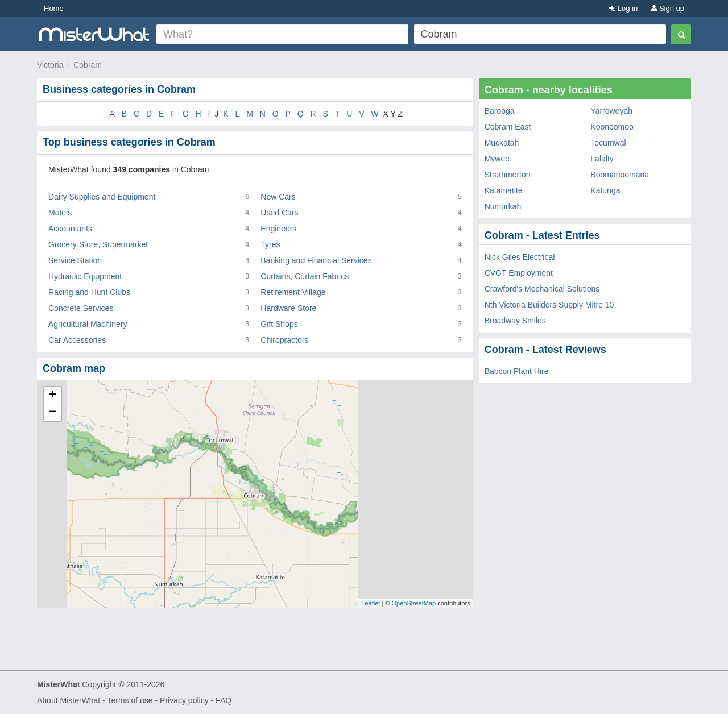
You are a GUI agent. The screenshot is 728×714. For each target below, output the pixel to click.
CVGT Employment (519, 273)
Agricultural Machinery (88, 324)
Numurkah (503, 206)
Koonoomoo (612, 127)
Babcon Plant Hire (517, 371)
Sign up (668, 8)
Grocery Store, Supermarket (98, 244)
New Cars (278, 197)
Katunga (605, 190)
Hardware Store (288, 308)
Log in (623, 8)
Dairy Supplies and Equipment (102, 197)
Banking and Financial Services (316, 260)
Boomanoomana (620, 175)
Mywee (497, 159)
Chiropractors (284, 340)
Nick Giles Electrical (520, 257)
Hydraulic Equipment (85, 276)
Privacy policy (184, 700)
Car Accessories (77, 340)
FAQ (224, 700)
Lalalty (602, 159)
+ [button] (53, 396)
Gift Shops (279, 324)
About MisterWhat (69, 700)
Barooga (500, 111)
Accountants (70, 229)
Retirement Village (293, 292)
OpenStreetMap (413, 603)
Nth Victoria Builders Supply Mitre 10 (549, 305)
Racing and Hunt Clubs (89, 292)
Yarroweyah (611, 111)
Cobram (88, 65)
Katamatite (504, 190)
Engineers (278, 229)
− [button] (53, 413)
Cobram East (508, 127)
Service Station (75, 260)
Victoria (50, 65)
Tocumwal (608, 143)
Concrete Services (81, 308)
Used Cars (279, 213)
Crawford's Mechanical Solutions (542, 289)
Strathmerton (508, 175)
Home (54, 8)
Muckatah (502, 143)
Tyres (270, 244)
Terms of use (130, 700)
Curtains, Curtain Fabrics (305, 276)
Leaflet (371, 603)
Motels (60, 213)
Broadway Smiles (515, 321)
